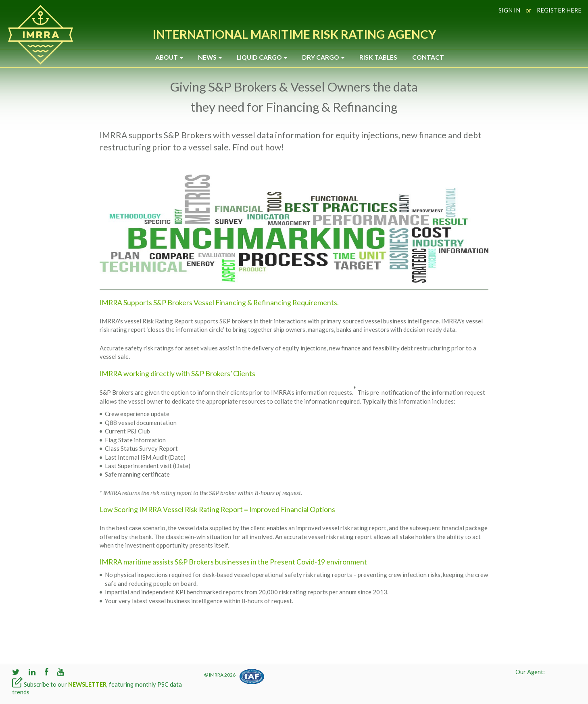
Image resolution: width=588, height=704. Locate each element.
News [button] (210, 57)
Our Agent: (530, 672)
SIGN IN (509, 10)
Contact (428, 57)
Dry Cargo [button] (323, 57)
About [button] (169, 57)
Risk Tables (378, 57)
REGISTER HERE (559, 10)
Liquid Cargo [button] (262, 57)
